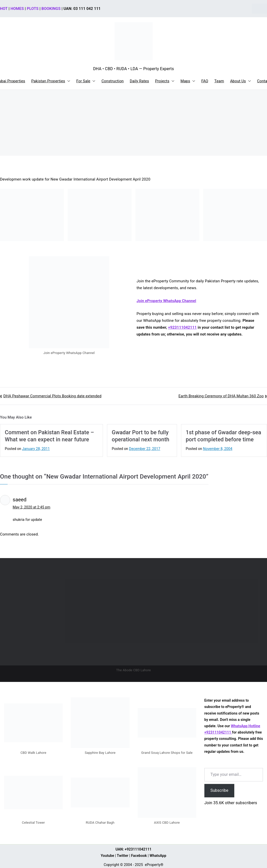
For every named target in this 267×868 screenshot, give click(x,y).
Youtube (107, 856)
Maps (188, 81)
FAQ (205, 81)
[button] (68, 81)
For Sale (86, 81)
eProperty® (154, 865)
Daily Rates (139, 81)
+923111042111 (182, 327)
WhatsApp (158, 856)
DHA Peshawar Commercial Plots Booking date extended (52, 396)
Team (219, 81)
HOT (4, 9)
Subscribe (219, 790)
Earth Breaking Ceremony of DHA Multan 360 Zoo (221, 396)
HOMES (17, 9)
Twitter (123, 856)
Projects (165, 81)
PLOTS (33, 9)
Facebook (139, 856)
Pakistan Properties (51, 81)
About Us (240, 81)
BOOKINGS (51, 9)
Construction (113, 81)
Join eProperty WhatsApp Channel (166, 301)
